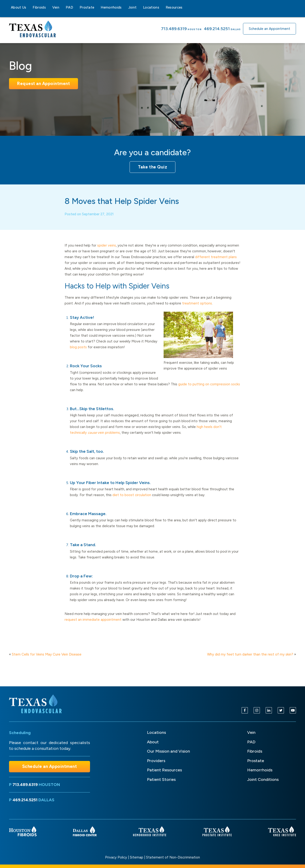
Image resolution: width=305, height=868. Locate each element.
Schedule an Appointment (269, 29)
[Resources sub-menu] (185, 7)
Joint (132, 7)
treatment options (197, 308)
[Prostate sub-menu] (97, 7)
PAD (69, 7)
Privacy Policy (116, 857)
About (153, 742)
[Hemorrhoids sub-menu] (124, 7)
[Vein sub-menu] (62, 7)
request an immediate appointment (93, 624)
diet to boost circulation (132, 500)
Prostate (87, 7)
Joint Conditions (263, 779)
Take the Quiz (153, 167)
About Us (19, 7)
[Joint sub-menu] (139, 7)
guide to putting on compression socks (209, 389)
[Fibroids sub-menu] (49, 7)
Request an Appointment (44, 84)
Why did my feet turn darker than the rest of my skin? (250, 654)
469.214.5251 (217, 29)
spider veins (107, 250)
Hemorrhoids (111, 7)
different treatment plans (216, 262)
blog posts (78, 352)
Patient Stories (161, 779)
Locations (151, 7)
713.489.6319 (174, 29)
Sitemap (137, 857)
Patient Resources (164, 770)
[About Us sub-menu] (29, 7)
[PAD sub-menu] (76, 7)
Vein (56, 7)
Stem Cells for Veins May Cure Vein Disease (47, 654)
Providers (156, 761)
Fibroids (39, 7)
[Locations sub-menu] (162, 7)
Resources (174, 7)
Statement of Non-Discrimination (173, 857)
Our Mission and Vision (168, 751)
